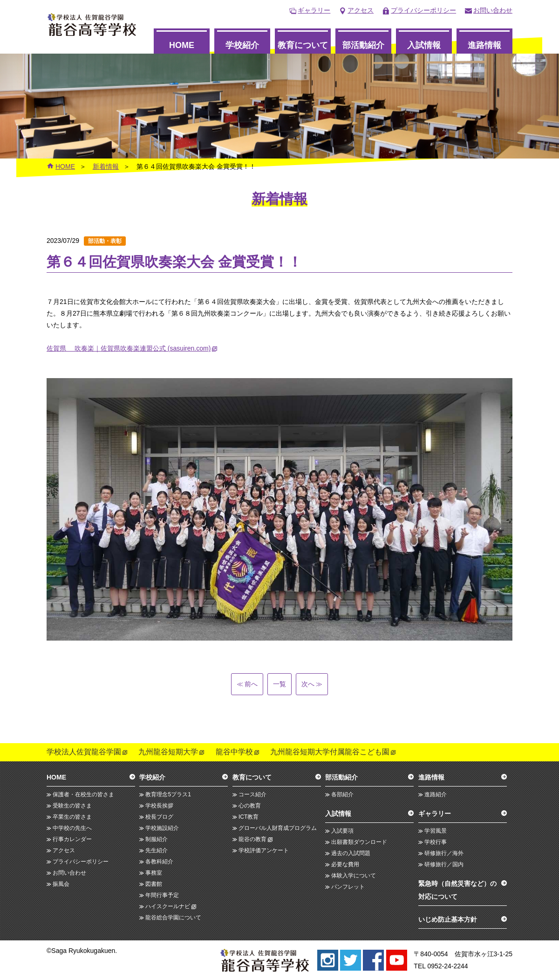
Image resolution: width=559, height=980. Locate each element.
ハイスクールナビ (168, 906)
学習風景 (436, 831)
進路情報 (484, 45)
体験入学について (354, 876)
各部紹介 (342, 794)
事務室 (154, 873)
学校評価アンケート (264, 850)
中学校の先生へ (72, 828)
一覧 (279, 684)
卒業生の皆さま (72, 817)
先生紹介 (157, 850)
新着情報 (106, 166)
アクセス (361, 10)
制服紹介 (157, 839)
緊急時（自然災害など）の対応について (457, 890)
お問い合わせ (493, 10)
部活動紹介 (363, 45)
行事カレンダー (72, 839)
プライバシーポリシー (423, 10)
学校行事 (436, 842)
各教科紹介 (159, 862)
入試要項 (342, 831)
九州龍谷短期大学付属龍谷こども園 (330, 752)
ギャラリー (314, 10)
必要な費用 (345, 864)
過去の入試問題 (351, 853)
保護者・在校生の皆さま (83, 794)
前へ (247, 684)
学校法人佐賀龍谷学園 (84, 752)
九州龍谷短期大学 (168, 752)
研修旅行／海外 (444, 853)
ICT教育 (249, 817)
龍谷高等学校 (92, 24)
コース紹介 (252, 794)
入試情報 (424, 45)
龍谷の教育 (252, 839)
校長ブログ (159, 817)
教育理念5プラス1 (168, 794)
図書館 (154, 884)
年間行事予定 (162, 895)
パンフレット (348, 887)
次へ (312, 684)
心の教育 (250, 806)
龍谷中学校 (234, 752)
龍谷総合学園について (173, 918)
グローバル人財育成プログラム (278, 828)
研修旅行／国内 (444, 864)
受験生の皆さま (72, 806)
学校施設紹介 (162, 828)
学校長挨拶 (159, 806)
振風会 (61, 884)
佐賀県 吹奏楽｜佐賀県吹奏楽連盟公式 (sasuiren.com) (129, 348)
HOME (182, 45)
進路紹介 (436, 794)
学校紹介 (242, 45)
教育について (303, 45)
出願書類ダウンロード (359, 842)
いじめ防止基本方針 (448, 919)
